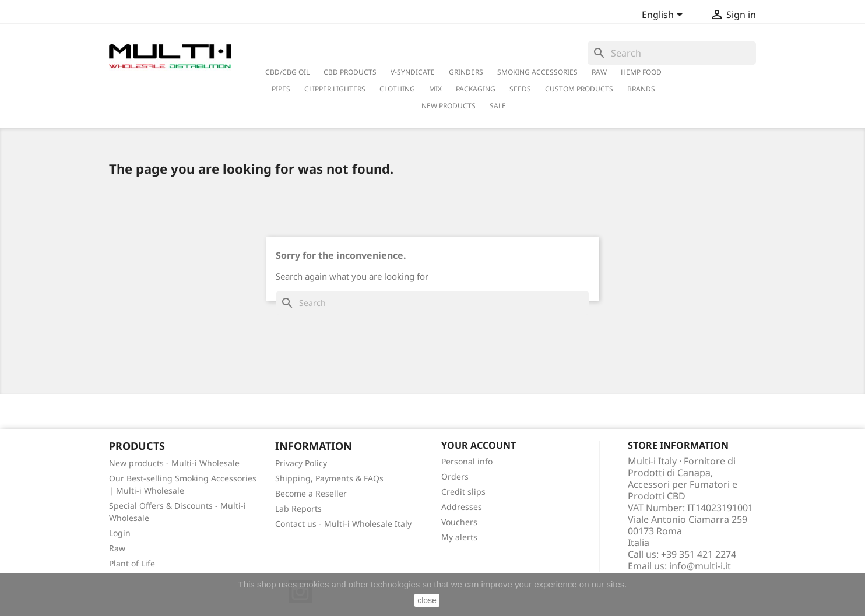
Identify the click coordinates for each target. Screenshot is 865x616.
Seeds (520, 89)
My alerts (459, 537)
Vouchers (459, 522)
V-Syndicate (413, 72)
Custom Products (579, 89)
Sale (498, 106)
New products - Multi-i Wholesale (174, 463)
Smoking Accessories (537, 72)
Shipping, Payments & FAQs (329, 478)
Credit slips (463, 492)
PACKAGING (476, 89)
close (427, 600)
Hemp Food (641, 72)
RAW (599, 72)
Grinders (466, 72)
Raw (117, 548)
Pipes (281, 89)
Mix (435, 89)
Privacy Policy (301, 463)
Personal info (467, 461)
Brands (641, 89)
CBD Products (350, 72)
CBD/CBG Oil (287, 72)
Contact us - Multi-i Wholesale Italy (343, 524)
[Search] (672, 53)
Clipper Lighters (335, 89)
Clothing (397, 89)
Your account (479, 445)
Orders (455, 476)
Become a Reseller (311, 493)
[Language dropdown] (664, 16)
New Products (449, 106)
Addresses (462, 507)
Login (120, 533)
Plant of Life (132, 563)
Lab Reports (298, 508)
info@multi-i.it (700, 566)
